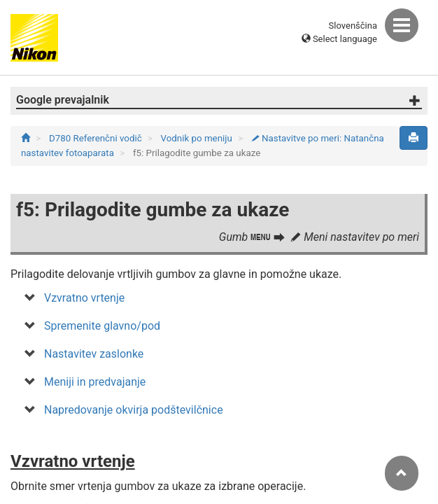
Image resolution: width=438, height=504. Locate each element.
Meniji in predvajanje (95, 382)
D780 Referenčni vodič (97, 138)
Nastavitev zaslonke (94, 354)
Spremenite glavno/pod (102, 326)
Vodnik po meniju (198, 138)
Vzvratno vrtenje (84, 298)
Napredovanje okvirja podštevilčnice (134, 410)
